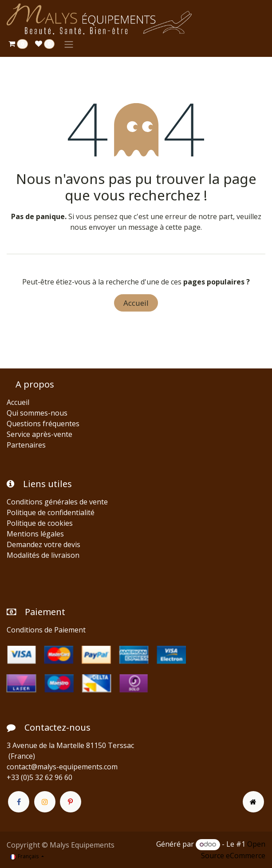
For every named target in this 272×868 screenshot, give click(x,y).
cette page (183, 227)
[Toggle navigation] (69, 44)
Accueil (136, 303)
